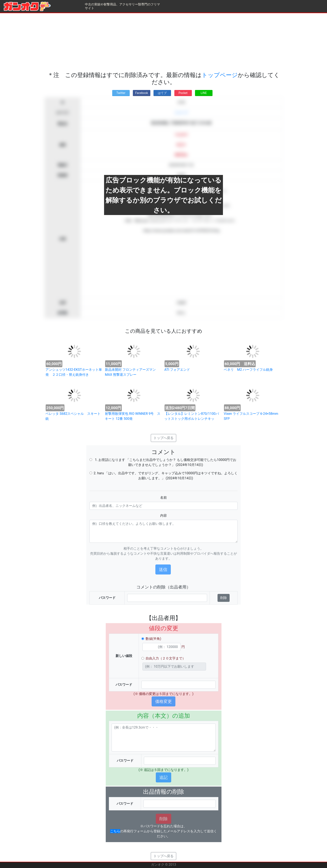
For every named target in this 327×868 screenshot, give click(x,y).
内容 (163, 516)
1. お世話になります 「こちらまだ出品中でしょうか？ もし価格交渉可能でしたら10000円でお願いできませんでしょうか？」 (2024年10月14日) (166, 462)
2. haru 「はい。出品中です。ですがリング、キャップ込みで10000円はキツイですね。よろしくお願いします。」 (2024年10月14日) (166, 476)
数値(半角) (153, 639)
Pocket (183, 93)
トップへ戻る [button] (163, 438)
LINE (204, 93)
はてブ (162, 93)
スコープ (181, 113)
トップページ (220, 75)
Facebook (142, 93)
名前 (163, 498)
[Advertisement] (163, 42)
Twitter (121, 93)
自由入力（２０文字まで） (166, 658)
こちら (115, 831)
